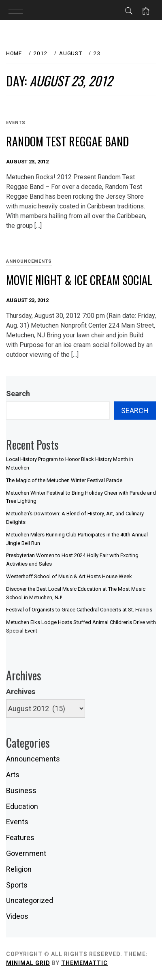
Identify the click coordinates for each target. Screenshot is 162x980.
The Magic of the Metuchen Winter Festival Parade (64, 480)
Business (21, 790)
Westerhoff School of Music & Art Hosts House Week (69, 576)
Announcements (29, 261)
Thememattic (84, 963)
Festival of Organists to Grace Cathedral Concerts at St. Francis (79, 610)
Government (26, 853)
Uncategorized (30, 900)
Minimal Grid (28, 963)
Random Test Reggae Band (67, 141)
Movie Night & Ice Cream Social (79, 280)
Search (18, 394)
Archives (21, 692)
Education (22, 806)
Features (20, 837)
